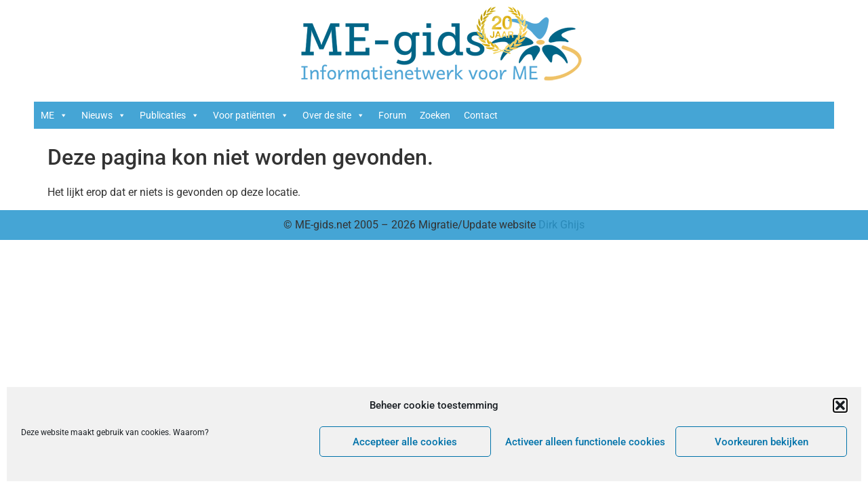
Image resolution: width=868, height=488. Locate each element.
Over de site (334, 115)
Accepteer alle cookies (405, 442)
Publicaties (170, 115)
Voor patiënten (251, 115)
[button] (840, 405)
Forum (392, 115)
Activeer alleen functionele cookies (585, 442)
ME (54, 115)
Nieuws (104, 115)
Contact (481, 115)
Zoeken (435, 115)
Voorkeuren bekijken (762, 442)
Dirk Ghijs (561, 225)
